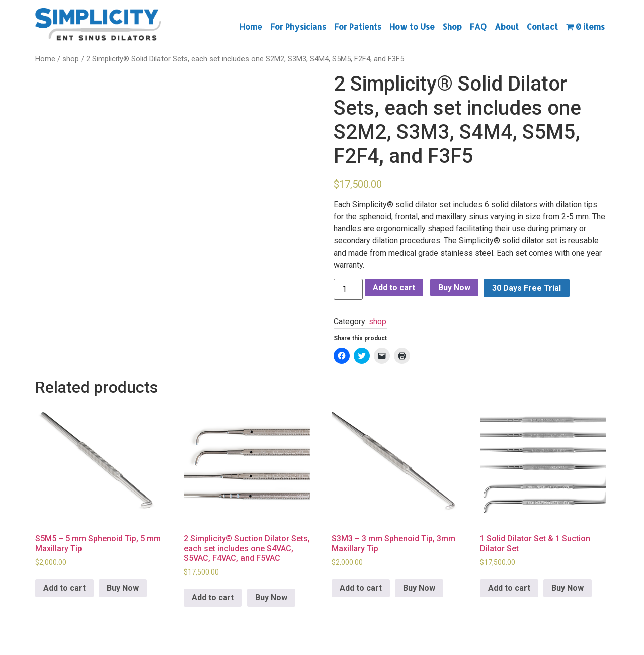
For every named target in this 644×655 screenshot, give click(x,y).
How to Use (412, 26)
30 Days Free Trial (527, 288)
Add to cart (394, 288)
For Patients (358, 26)
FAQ (478, 26)
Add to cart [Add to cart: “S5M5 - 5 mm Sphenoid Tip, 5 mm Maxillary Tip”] (64, 588)
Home (251, 26)
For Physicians (298, 26)
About (507, 26)
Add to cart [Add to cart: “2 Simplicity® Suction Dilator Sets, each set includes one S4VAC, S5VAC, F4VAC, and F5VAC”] (213, 597)
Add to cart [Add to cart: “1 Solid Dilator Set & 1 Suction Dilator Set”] (509, 588)
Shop (452, 26)
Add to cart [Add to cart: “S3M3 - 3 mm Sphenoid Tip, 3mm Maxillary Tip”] (361, 588)
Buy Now (454, 288)
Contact (542, 26)
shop (71, 59)
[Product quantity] (348, 289)
